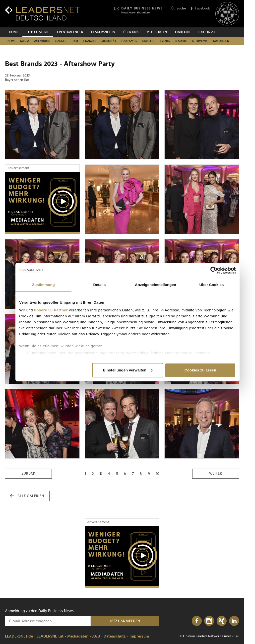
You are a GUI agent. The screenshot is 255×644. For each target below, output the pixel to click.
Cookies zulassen (200, 370)
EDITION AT (206, 32)
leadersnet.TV (103, 32)
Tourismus (129, 41)
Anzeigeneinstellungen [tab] (156, 285)
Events (165, 41)
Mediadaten (157, 32)
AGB (96, 636)
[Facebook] (197, 621)
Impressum (139, 636)
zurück (28, 474)
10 (158, 474)
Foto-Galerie (38, 32)
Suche (178, 9)
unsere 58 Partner (51, 310)
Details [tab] (100, 285)
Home (14, 32)
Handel (61, 41)
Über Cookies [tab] (212, 285)
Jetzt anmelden (125, 621)
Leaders (181, 41)
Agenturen (42, 41)
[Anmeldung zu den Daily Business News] (48, 621)
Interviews (199, 41)
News (11, 41)
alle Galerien (27, 496)
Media (25, 41)
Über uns (131, 32)
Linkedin (182, 32)
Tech (75, 41)
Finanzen (90, 41)
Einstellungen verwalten (128, 370)
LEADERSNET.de (19, 636)
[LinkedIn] (234, 621)
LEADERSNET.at (50, 636)
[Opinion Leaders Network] (227, 14)
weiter (216, 474)
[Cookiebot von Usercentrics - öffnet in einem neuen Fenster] (214, 270)
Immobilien (221, 41)
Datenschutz (115, 636)
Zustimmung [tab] (43, 285)
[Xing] (222, 621)
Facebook (200, 9)
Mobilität (109, 41)
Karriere (148, 41)
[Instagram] (209, 621)
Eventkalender (70, 32)
